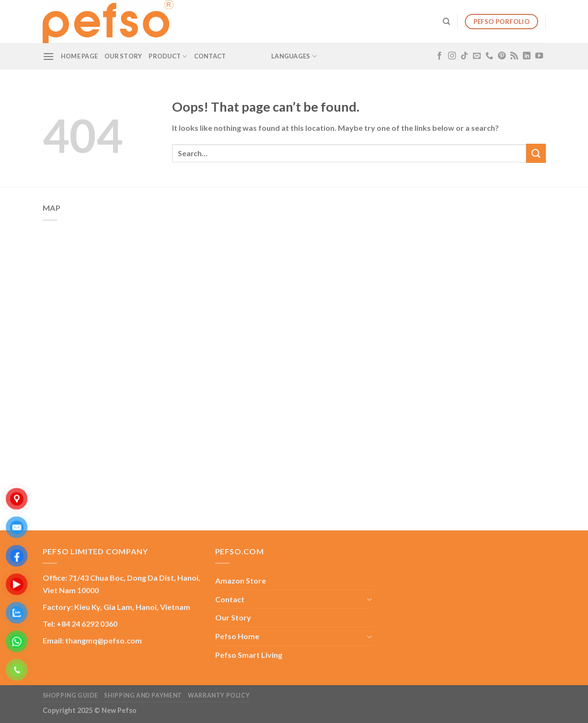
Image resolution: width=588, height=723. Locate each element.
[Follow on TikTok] (464, 56)
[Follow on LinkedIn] (527, 56)
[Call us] (489, 56)
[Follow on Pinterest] (502, 56)
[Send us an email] (477, 56)
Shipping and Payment (143, 695)
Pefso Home (237, 636)
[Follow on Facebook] (439, 56)
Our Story (123, 56)
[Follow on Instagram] (452, 56)
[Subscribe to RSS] (514, 56)
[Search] (446, 22)
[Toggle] (369, 599)
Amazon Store (241, 580)
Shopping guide (71, 695)
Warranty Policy (219, 695)
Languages (294, 56)
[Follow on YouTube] (539, 56)
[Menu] (48, 56)
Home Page (79, 56)
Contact (210, 56)
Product (168, 56)
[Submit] (536, 153)
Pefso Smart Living (249, 655)
